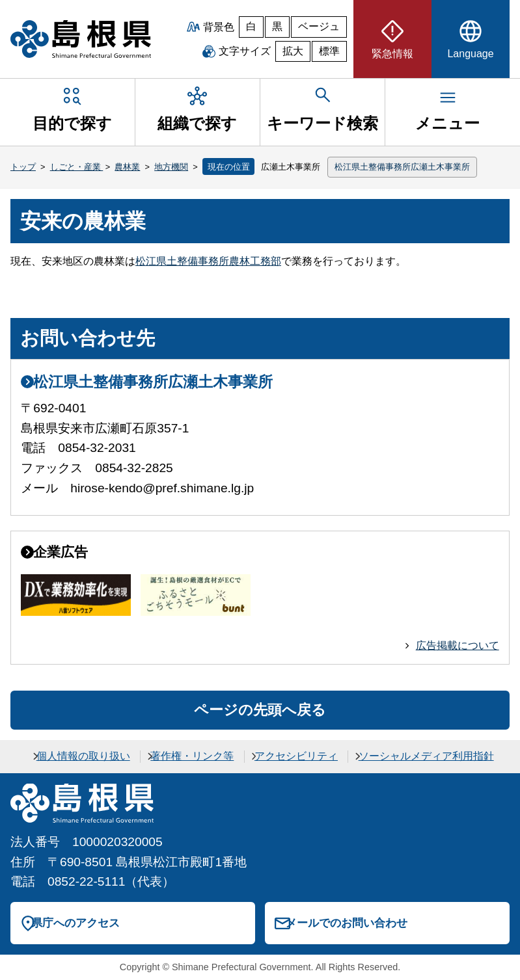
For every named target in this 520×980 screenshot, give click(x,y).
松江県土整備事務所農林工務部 (208, 261)
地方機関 (171, 167)
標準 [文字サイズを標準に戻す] (329, 51)
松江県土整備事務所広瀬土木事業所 (402, 167)
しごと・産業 (77, 167)
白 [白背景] (251, 26)
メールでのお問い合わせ (347, 923)
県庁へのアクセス (75, 923)
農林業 (127, 167)
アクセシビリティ (296, 756)
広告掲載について (458, 645)
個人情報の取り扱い (83, 756)
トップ (23, 167)
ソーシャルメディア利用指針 (426, 756)
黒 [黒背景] (277, 26)
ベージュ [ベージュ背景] (319, 26)
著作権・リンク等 (192, 756)
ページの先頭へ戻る (260, 710)
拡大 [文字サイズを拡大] (293, 51)
